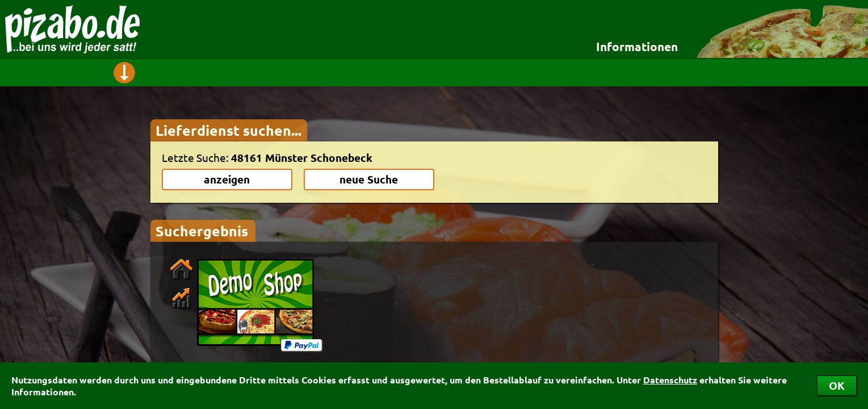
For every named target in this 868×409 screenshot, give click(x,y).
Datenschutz (670, 380)
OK (837, 385)
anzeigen (227, 179)
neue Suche (369, 179)
